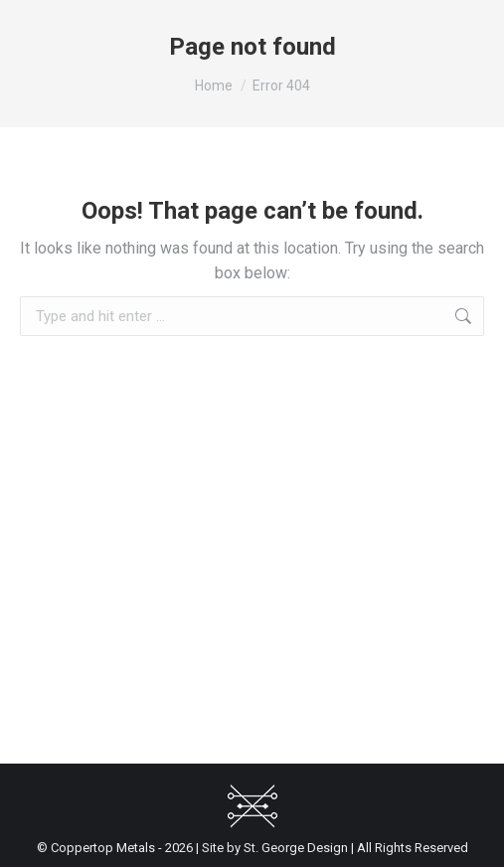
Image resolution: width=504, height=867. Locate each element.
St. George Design (296, 848)
